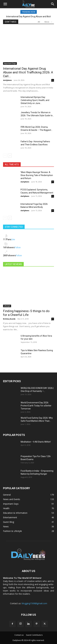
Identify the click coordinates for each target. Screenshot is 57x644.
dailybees (7, 80)
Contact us (19, 635)
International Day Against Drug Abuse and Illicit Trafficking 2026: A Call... (28, 72)
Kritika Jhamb (9, 319)
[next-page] (10, 156)
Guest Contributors (34, 635)
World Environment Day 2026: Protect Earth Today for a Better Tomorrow (36, 406)
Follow (18, 247)
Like (13, 239)
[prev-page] (5, 156)
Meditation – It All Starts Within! (36, 442)
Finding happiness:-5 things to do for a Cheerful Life (26, 313)
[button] (5, 4)
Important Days (10, 63)
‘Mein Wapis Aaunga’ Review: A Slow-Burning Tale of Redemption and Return (37, 175)
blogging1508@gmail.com (34, 603)
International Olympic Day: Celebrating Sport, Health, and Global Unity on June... (35, 100)
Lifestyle (7, 306)
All (39, 22)
